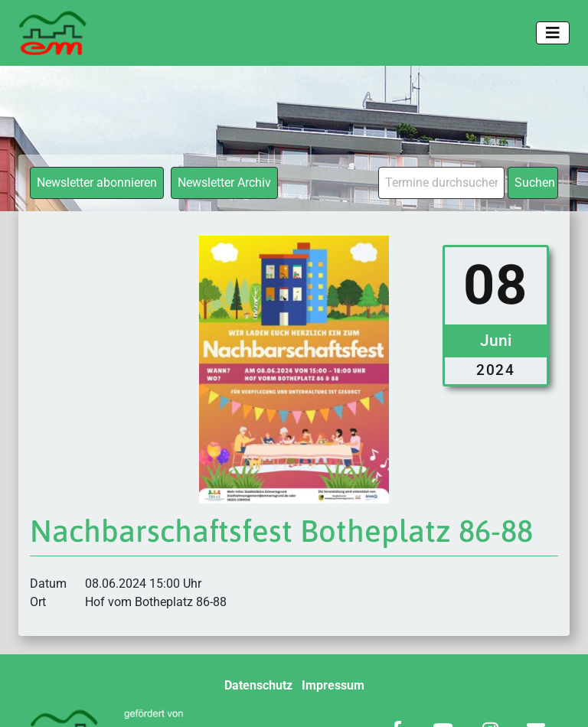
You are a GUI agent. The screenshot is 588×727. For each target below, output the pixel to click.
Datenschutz (258, 685)
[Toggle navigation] (553, 33)
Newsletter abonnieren (97, 183)
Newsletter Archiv (224, 183)
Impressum (333, 685)
